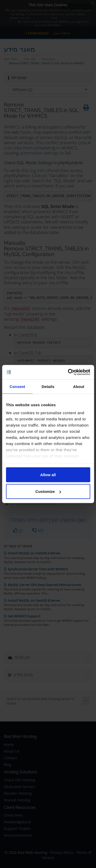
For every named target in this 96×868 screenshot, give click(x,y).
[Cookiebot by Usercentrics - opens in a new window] (68, 372)
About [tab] (79, 386)
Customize (48, 491)
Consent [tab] (17, 386)
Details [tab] (48, 386)
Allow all (48, 474)
